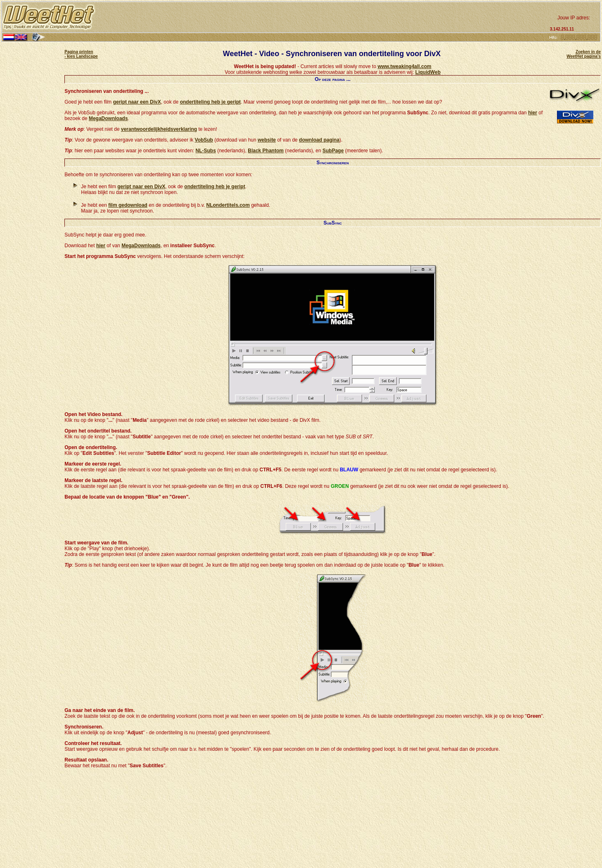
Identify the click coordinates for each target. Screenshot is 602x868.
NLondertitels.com (228, 205)
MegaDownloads (108, 118)
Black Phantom (266, 151)
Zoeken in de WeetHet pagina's (584, 54)
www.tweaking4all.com (404, 66)
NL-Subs (206, 151)
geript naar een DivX (137, 102)
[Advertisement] (322, 17)
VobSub (204, 140)
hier (533, 113)
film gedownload (128, 205)
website (267, 140)
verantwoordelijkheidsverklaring (159, 129)
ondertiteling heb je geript (210, 102)
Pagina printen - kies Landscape (81, 54)
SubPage (333, 151)
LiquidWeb (428, 72)
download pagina (319, 140)
